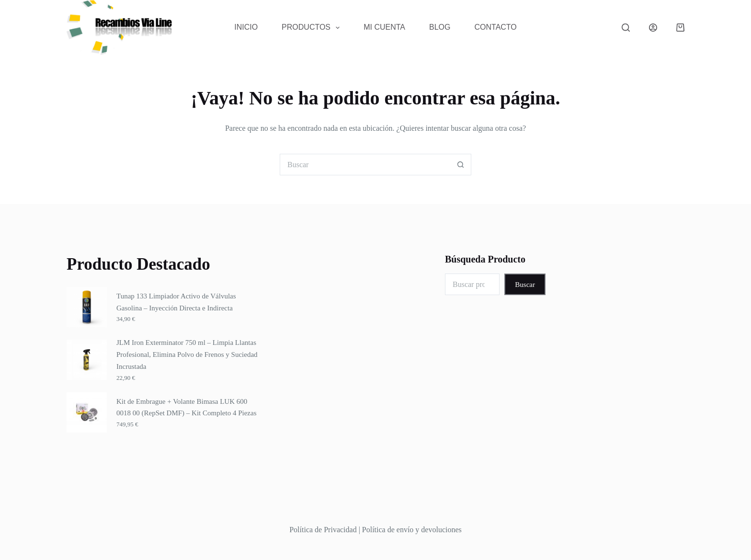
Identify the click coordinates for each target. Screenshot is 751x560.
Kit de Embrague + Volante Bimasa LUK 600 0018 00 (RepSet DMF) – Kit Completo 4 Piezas (187, 407)
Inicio (246, 27)
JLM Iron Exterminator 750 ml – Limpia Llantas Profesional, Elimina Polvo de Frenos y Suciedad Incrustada (187, 354)
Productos (313, 28)
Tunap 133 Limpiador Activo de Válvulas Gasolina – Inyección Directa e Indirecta (176, 302)
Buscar (525, 285)
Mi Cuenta (384, 27)
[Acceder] (653, 28)
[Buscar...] (365, 165)
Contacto (496, 27)
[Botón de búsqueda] (461, 165)
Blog (440, 27)
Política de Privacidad (323, 530)
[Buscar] (626, 28)
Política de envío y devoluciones (412, 530)
